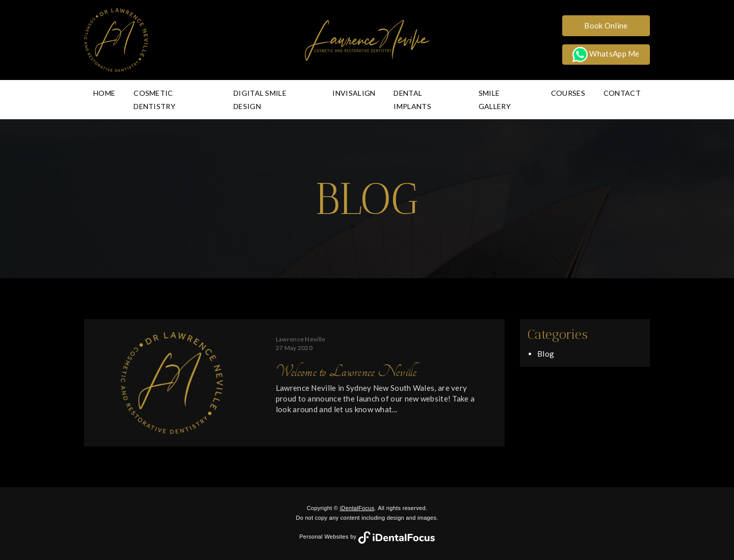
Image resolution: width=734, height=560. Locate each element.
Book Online (606, 25)
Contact (622, 93)
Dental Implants (412, 100)
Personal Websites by (367, 537)
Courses (568, 93)
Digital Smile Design (260, 100)
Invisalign (354, 93)
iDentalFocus (357, 508)
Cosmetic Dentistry (154, 100)
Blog (546, 354)
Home (104, 93)
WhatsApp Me (606, 55)
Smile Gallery (495, 100)
